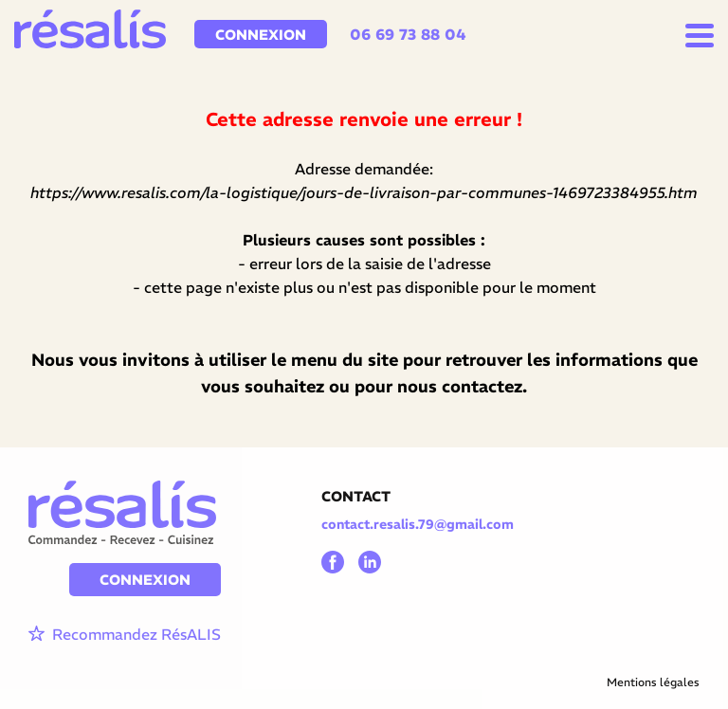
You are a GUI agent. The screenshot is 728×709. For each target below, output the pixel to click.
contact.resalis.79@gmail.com (418, 524)
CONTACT (356, 496)
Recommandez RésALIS (125, 635)
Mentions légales (653, 682)
